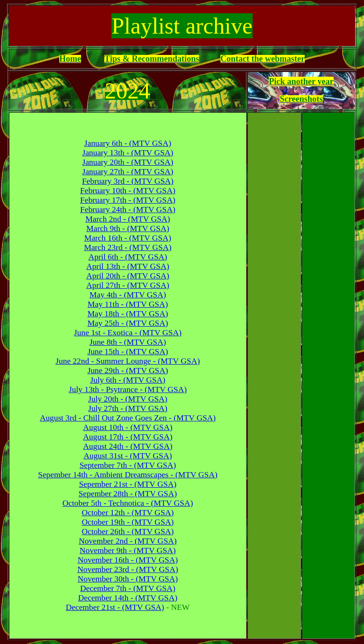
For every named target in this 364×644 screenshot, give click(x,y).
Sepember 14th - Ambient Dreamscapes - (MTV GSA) (127, 475)
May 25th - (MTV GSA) (127, 323)
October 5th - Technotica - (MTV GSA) (128, 503)
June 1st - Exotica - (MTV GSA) (128, 333)
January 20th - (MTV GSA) (127, 162)
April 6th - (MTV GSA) (127, 257)
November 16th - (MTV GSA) (128, 560)
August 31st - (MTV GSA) (127, 456)
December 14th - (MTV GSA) (128, 598)
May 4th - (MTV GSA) (128, 295)
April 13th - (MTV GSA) (128, 266)
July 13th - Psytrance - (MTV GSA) (128, 389)
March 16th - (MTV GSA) (128, 238)
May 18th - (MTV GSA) (127, 314)
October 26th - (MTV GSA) (127, 532)
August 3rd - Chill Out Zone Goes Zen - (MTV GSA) (128, 418)
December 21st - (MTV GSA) (115, 607)
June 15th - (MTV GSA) (127, 352)
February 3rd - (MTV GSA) (128, 181)
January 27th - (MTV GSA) (127, 172)
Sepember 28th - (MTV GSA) (128, 494)
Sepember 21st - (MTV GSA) (128, 484)
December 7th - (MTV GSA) (128, 588)
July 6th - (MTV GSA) (128, 380)
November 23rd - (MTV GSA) (127, 569)
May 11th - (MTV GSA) (128, 304)
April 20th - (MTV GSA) (128, 276)
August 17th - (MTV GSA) (127, 437)
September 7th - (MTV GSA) (128, 465)
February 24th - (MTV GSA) (128, 210)
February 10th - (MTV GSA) (128, 191)
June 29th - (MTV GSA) (127, 371)
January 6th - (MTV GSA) (128, 143)
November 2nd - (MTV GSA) (128, 541)
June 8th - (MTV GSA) (128, 342)
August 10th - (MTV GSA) (127, 427)
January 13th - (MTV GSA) (127, 153)
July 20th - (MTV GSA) (128, 399)
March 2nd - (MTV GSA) (128, 219)
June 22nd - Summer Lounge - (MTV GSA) (127, 361)
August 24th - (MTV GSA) (127, 446)
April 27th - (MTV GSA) (128, 285)
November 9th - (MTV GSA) (128, 550)
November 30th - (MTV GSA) (128, 579)
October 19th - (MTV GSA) (127, 522)
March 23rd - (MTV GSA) (127, 247)
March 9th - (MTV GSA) (128, 228)
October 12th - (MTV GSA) (127, 513)
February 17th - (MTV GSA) (128, 200)
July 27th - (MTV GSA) (128, 408)
